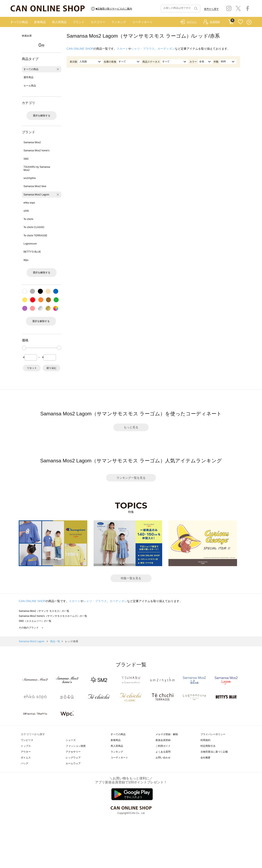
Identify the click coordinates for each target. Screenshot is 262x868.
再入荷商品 (59, 22)
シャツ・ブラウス (143, 49)
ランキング (119, 22)
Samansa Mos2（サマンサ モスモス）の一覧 (44, 611)
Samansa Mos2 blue (35, 186)
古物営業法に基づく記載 (214, 752)
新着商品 (40, 22)
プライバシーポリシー (213, 734)
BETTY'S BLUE (32, 252)
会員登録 (215, 22)
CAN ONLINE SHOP (80, 49)
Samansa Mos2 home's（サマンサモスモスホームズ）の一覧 (53, 616)
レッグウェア (73, 758)
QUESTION (249, 22)
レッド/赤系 (72, 641)
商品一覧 (55, 641)
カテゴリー (98, 22)
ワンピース (27, 740)
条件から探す (211, 9)
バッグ (25, 763)
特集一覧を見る (131, 578)
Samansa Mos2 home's (36, 151)
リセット (32, 368)
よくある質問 (163, 752)
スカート (122, 49)
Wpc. (26, 260)
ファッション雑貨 (76, 746)
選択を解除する (42, 116)
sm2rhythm (30, 178)
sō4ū (26, 211)
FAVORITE (240, 22)
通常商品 (28, 77)
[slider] (24, 348)
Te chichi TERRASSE (35, 236)
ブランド (79, 22)
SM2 (26, 159)
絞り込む (52, 368)
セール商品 (30, 86)
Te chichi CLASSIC (34, 227)
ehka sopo (29, 203)
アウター (26, 752)
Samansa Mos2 (32, 142)
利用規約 (205, 740)
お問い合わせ (163, 758)
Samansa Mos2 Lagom (36, 195)
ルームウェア (73, 763)
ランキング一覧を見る (131, 478)
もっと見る (131, 427)
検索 (195, 9)
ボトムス (26, 758)
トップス (26, 746)
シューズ (71, 740)
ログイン (192, 22)
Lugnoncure (30, 244)
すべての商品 (19, 22)
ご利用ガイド (163, 746)
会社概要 (205, 758)
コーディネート (142, 22)
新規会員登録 (163, 740)
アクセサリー (73, 752)
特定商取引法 (208, 746)
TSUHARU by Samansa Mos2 (37, 168)
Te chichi (28, 219)
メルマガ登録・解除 (167, 734)
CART (231, 21)
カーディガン (166, 49)
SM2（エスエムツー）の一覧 (35, 621)
